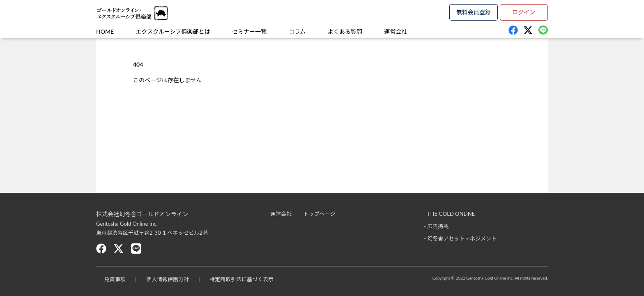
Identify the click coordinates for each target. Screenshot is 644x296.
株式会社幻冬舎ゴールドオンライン (142, 214)
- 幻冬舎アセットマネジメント (460, 238)
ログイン (524, 12)
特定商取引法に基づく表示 (241, 279)
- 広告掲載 (436, 226)
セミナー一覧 (249, 31)
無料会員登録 (474, 12)
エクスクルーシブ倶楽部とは (173, 31)
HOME (105, 31)
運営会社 (396, 31)
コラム (297, 31)
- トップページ (317, 214)
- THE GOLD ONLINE (449, 214)
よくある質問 (345, 31)
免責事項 (115, 279)
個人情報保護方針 (168, 279)
